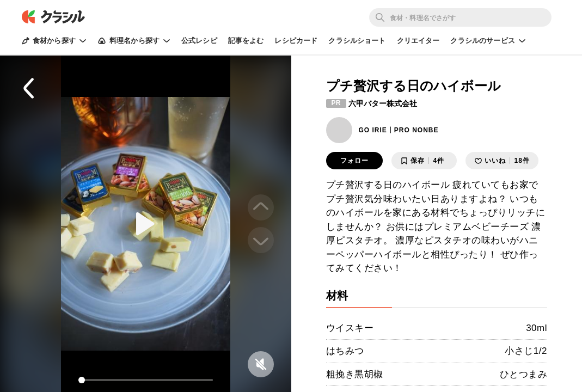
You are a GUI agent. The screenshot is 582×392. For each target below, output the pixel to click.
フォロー (354, 161)
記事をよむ (246, 41)
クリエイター (418, 41)
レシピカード (296, 41)
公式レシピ (199, 41)
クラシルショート (357, 41)
